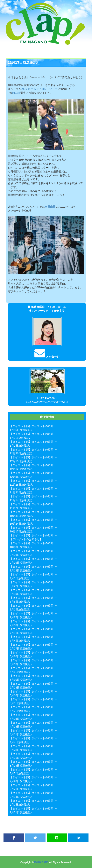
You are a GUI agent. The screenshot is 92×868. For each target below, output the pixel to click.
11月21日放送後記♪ (22, 492)
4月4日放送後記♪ (20, 742)
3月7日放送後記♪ (20, 773)
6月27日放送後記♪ (21, 649)
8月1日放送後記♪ (20, 609)
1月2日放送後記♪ (20, 446)
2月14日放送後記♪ (21, 797)
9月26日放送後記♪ (21, 555)
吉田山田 (50, 207)
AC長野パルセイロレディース (40, 89)
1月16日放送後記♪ (21, 430)
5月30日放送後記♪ (21, 680)
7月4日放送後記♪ (20, 641)
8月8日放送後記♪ (20, 602)
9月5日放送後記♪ (20, 578)
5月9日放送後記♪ (20, 703)
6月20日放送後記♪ (21, 656)
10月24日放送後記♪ (22, 524)
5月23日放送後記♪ (21, 688)
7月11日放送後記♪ (21, 633)
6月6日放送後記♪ (20, 672)
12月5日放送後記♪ (21, 477)
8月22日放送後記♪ (21, 586)
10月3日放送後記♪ (21, 547)
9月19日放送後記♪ (21, 563)
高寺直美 (59, 311)
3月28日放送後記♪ (21, 750)
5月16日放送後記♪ (21, 695)
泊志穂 (16, 93)
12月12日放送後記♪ (22, 469)
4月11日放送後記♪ (21, 734)
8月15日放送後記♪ (21, 594)
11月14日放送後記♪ (22, 500)
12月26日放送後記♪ (22, 453)
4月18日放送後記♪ (21, 727)
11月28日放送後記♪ (22, 485)
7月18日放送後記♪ (21, 625)
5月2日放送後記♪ (20, 711)
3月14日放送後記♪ (21, 766)
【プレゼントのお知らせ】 (26, 539)
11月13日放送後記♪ (23, 62)
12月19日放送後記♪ (22, 461)
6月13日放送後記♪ (21, 664)
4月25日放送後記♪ (21, 719)
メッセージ (47, 356)
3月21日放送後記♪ (21, 758)
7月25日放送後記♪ (21, 617)
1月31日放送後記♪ (21, 812)
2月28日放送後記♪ (21, 781)
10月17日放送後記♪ (22, 531)
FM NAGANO (41, 862)
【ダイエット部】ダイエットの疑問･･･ (34, 426)
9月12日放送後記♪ (21, 570)
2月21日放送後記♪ (21, 789)
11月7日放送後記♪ (21, 508)
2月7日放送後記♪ (20, 805)
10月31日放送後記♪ (22, 516)
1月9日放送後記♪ (20, 438)
